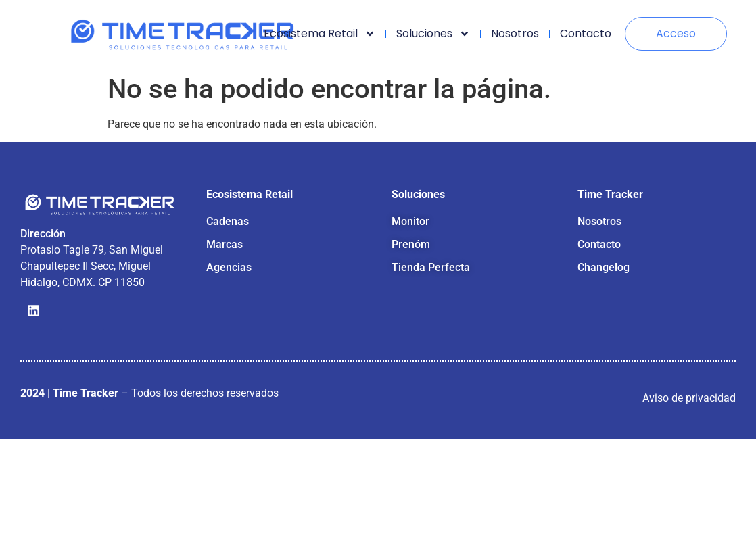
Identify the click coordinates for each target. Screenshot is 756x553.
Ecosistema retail (320, 34)
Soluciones (433, 34)
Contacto (586, 33)
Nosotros (515, 33)
